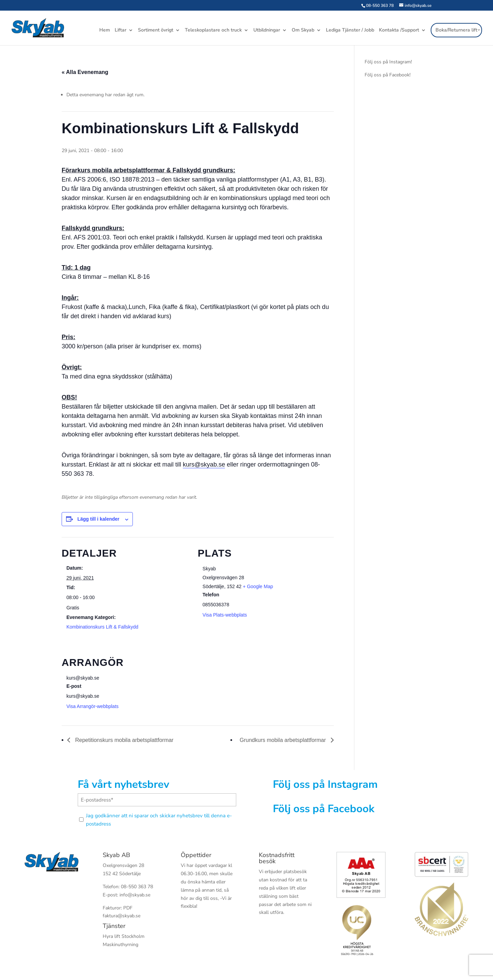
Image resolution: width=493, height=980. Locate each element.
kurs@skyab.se (204, 464)
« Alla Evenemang (85, 72)
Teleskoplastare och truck (213, 30)
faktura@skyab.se (122, 916)
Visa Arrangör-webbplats (92, 706)
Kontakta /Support (399, 30)
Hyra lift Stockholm (124, 936)
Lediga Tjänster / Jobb (350, 30)
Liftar (121, 30)
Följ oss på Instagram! (388, 62)
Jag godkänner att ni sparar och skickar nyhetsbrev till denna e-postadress (159, 820)
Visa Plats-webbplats (225, 615)
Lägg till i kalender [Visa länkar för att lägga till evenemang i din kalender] (98, 519)
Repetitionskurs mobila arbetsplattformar (124, 740)
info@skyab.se (135, 895)
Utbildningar (267, 30)
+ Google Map (258, 586)
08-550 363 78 (380, 5)
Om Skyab (303, 30)
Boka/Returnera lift (456, 30)
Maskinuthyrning (121, 945)
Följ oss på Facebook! (388, 75)
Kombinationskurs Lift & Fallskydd (102, 627)
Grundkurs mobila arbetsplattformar (283, 740)
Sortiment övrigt (156, 30)
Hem (105, 30)
